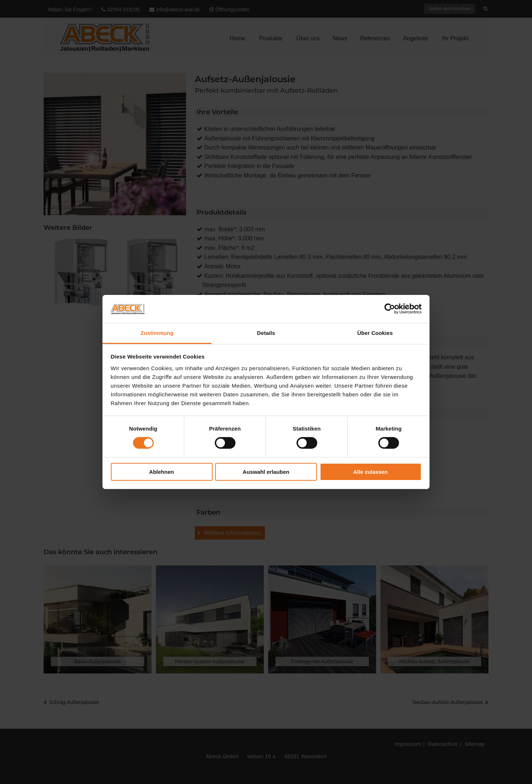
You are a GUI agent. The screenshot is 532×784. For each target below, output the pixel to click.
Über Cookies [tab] (375, 333)
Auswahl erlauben (266, 472)
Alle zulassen (370, 472)
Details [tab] (266, 333)
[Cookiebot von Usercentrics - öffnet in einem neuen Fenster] (390, 309)
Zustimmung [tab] (157, 333)
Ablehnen (161, 472)
